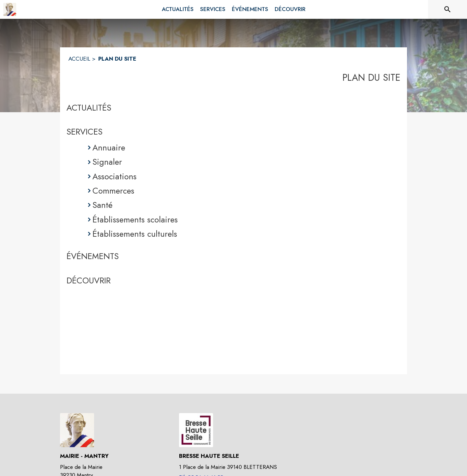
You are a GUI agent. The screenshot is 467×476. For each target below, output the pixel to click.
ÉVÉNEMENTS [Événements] (93, 256)
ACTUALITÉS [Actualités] (89, 108)
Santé (102, 205)
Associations (114, 176)
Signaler (107, 162)
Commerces (113, 191)
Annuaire (109, 148)
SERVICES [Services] (84, 132)
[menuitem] (178, 9)
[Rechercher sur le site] (448, 9)
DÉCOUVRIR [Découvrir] (89, 280)
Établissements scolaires (135, 220)
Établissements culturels (135, 234)
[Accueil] (10, 9)
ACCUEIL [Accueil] (79, 59)
